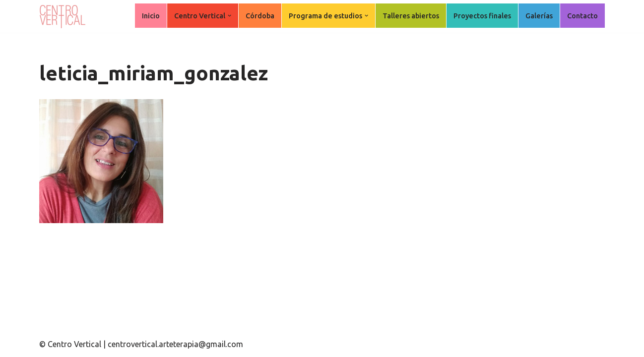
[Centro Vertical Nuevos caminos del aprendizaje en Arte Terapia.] (64, 16)
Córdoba (260, 16)
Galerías (539, 16)
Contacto (582, 16)
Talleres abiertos (411, 16)
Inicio (151, 16)
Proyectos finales (482, 16)
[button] (229, 16)
